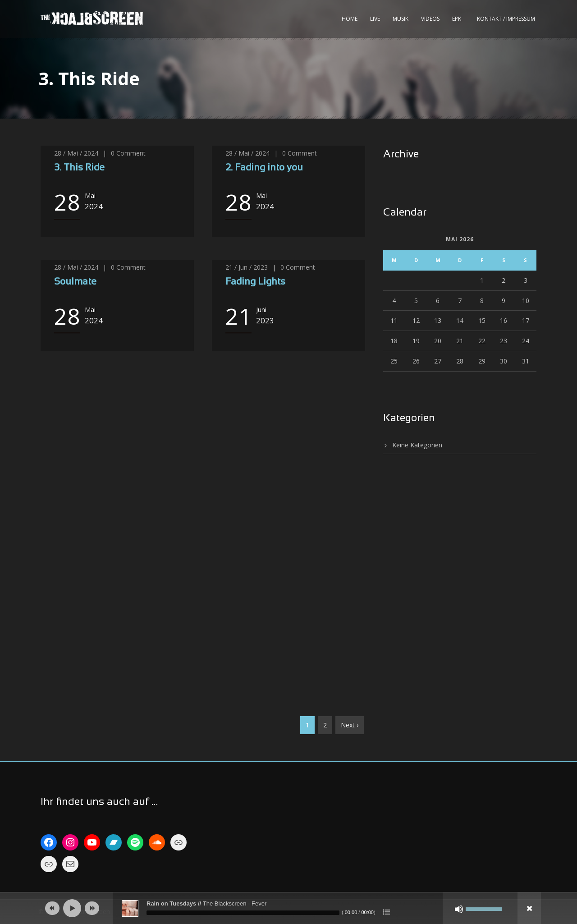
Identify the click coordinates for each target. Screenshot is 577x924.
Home (350, 19)
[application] (288, 908)
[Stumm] (459, 909)
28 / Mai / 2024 (76, 153)
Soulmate (75, 282)
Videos (430, 19)
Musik (401, 19)
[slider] (243, 913)
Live (375, 19)
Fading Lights (255, 282)
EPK (457, 19)
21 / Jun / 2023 (247, 267)
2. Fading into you (264, 168)
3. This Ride (79, 168)
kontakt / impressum (506, 19)
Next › (350, 725)
